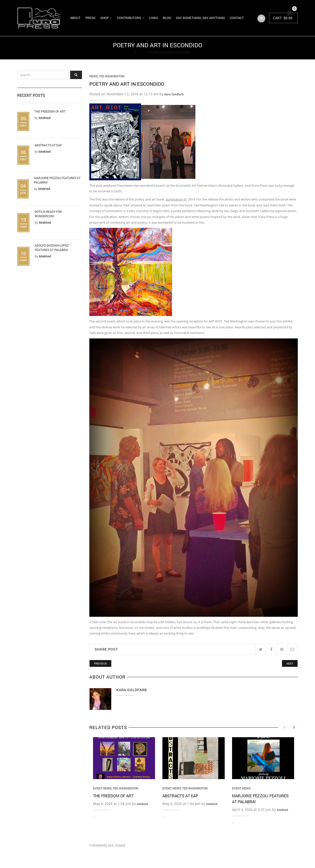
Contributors (129, 18)
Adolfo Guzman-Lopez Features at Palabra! (52, 248)
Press (90, 18)
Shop (105, 18)
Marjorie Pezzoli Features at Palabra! (57, 180)
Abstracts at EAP (180, 796)
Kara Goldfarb (174, 94)
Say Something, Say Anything (200, 18)
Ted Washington (112, 76)
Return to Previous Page (279, 48)
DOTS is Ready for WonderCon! (48, 214)
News (142, 52)
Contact (237, 18)
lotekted (142, 804)
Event (97, 788)
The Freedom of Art (113, 796)
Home (129, 52)
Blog (167, 18)
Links (154, 18)
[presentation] (284, 727)
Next (290, 663)
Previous (100, 663)
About (75, 18)
